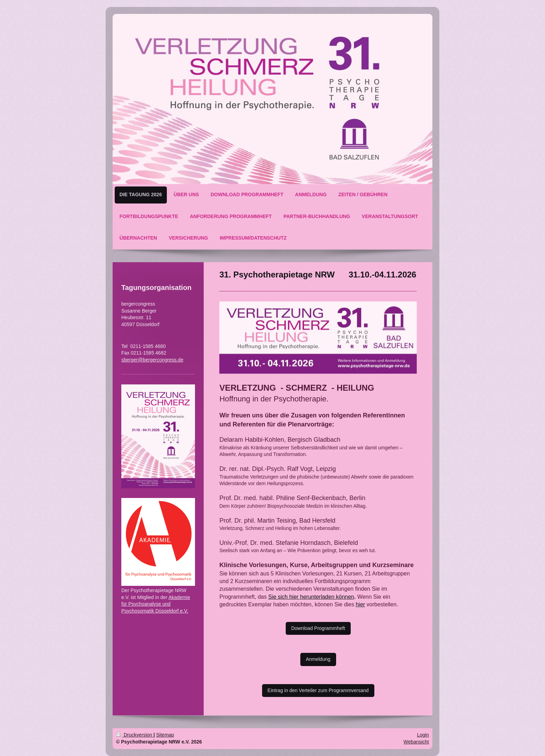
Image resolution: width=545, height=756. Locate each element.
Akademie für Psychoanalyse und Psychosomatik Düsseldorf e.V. (156, 604)
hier (360, 604)
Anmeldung (318, 659)
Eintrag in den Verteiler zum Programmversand (318, 690)
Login (423, 735)
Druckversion (135, 735)
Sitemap (165, 735)
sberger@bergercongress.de (152, 360)
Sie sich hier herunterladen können (311, 597)
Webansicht (416, 742)
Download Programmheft (318, 628)
